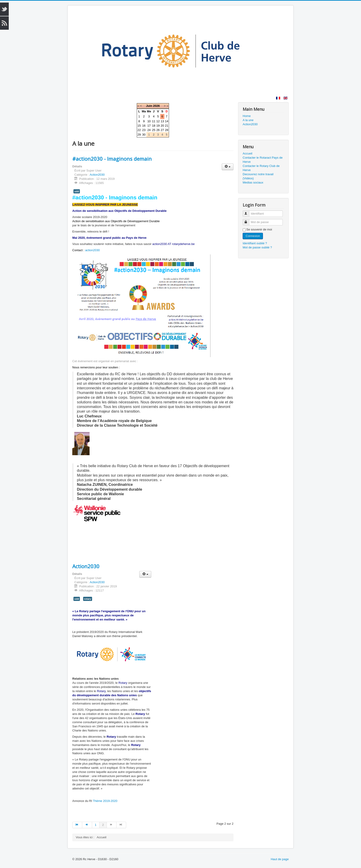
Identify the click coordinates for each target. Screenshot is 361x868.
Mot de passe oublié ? (257, 247)
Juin (149, 106)
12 (158, 121)
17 (149, 126)
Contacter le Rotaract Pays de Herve (263, 160)
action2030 (93, 250)
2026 (156, 106)
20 (162, 126)
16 (144, 126)
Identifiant (248, 212)
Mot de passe (248, 220)
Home (247, 116)
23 (144, 130)
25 (154, 130)
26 (158, 130)
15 (139, 126)
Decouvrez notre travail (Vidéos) (258, 176)
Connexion (253, 236)
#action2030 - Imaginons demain (112, 159)
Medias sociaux (253, 182)
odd (77, 191)
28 (166, 130)
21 (166, 126)
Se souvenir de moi (259, 229)
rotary (88, 599)
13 (162, 121)
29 (139, 135)
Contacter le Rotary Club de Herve (261, 168)
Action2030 (97, 175)
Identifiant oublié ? (255, 243)
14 (166, 121)
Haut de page (280, 859)
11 (154, 121)
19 (158, 126)
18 (154, 126)
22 (139, 130)
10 (149, 121)
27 (162, 130)
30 (144, 135)
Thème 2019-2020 (105, 801)
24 (149, 130)
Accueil (247, 153)
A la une (248, 120)
